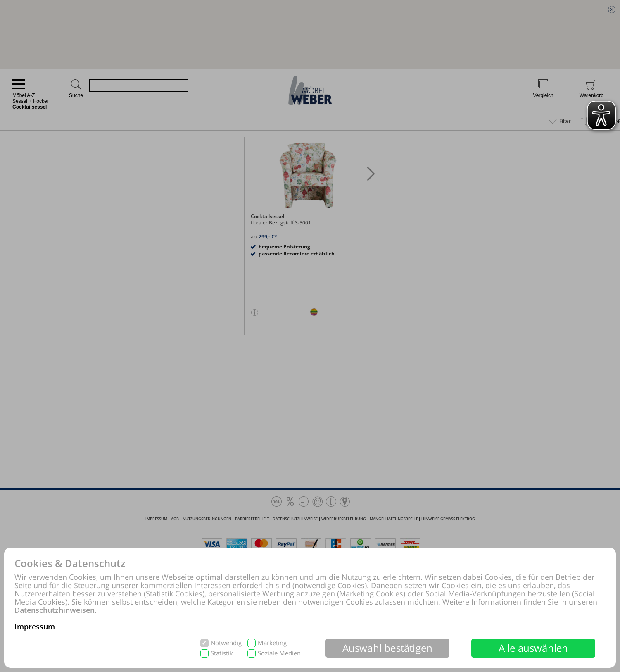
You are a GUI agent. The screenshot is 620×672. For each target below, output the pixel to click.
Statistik (222, 653)
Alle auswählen (533, 648)
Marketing (272, 643)
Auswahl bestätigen (388, 648)
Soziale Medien (279, 653)
